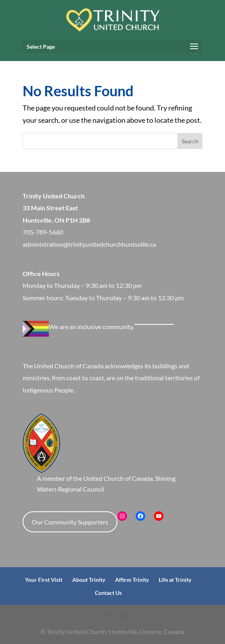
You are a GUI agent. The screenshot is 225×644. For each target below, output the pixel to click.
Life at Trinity (175, 580)
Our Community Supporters (70, 522)
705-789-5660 (43, 232)
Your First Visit (44, 580)
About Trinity (89, 580)
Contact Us (108, 593)
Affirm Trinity (132, 580)
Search (190, 141)
